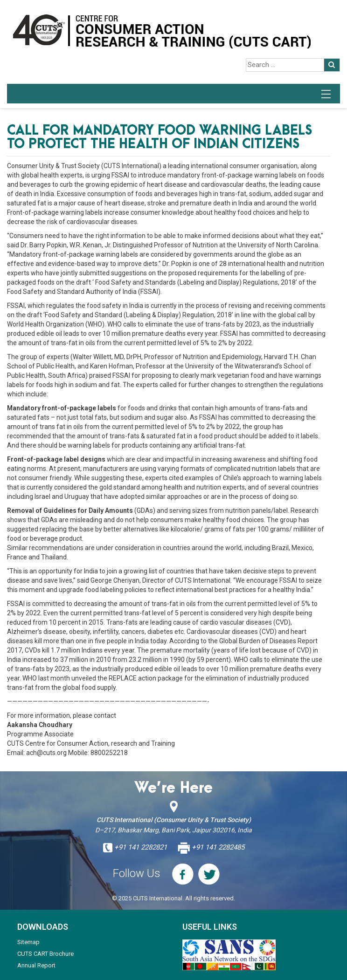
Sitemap (28, 942)
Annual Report (36, 965)
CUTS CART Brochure (45, 954)
